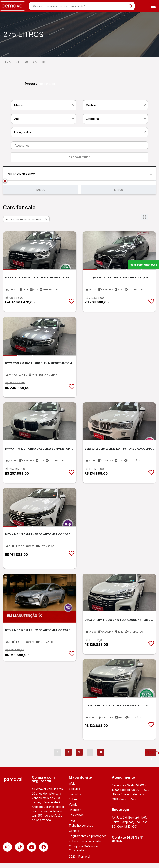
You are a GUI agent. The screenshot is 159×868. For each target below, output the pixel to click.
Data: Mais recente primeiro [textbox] (24, 219)
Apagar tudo (47, 84)
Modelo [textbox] (91, 105)
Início (72, 784)
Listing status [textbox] (23, 132)
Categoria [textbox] (92, 119)
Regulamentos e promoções (88, 836)
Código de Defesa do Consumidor (83, 848)
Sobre (73, 799)
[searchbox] (78, 146)
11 (101, 752)
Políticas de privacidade (85, 841)
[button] (153, 6)
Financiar (75, 810)
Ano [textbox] (17, 119)
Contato (74, 831)
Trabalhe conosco (81, 825)
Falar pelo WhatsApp (143, 265)
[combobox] (44, 105)
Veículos (74, 789)
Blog (72, 820)
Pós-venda (76, 815)
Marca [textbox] (18, 105)
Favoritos (75, 794)
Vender (74, 804)
